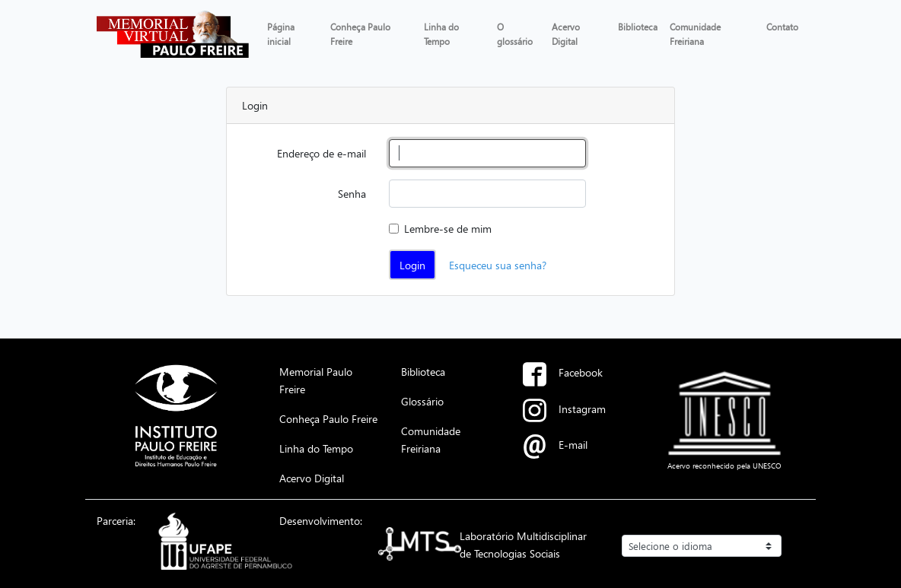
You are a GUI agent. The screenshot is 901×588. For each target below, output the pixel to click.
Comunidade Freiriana (695, 34)
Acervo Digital (566, 34)
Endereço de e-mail (322, 153)
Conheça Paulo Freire (360, 34)
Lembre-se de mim (448, 228)
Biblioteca (638, 27)
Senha (352, 193)
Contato (782, 27)
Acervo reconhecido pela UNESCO (724, 466)
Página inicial (281, 34)
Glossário (422, 401)
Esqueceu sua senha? (498, 265)
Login (412, 265)
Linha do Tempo (441, 34)
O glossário (515, 34)
